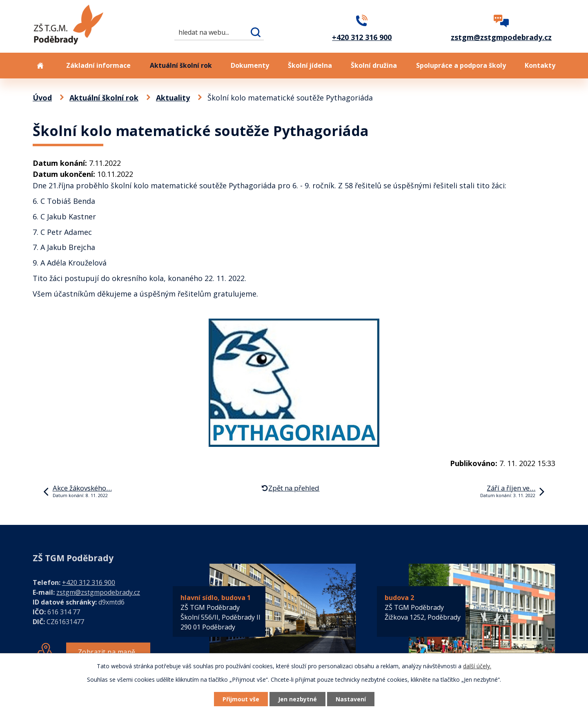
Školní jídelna (310, 65)
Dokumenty (250, 65)
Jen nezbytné (297, 699)
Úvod (40, 66)
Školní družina (374, 65)
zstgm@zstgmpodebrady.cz (98, 592)
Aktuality (173, 98)
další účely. (477, 666)
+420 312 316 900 (89, 582)
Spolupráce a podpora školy (461, 65)
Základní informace (98, 65)
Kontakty (540, 65)
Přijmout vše (241, 699)
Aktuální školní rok (181, 65)
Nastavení (351, 699)
